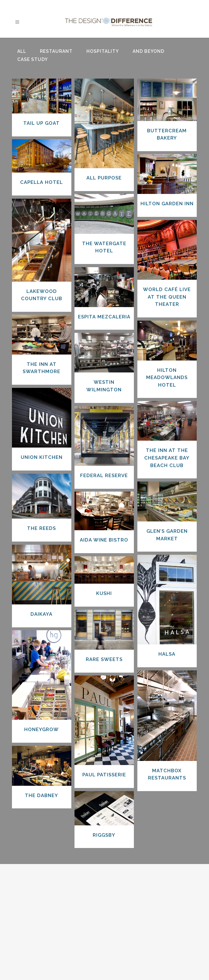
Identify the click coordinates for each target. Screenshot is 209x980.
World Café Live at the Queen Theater (167, 297)
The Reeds (41, 528)
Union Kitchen (42, 457)
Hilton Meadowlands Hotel (167, 378)
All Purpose (104, 178)
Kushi (104, 593)
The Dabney (41, 796)
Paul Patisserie (104, 775)
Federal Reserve (104, 476)
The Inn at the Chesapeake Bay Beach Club (167, 458)
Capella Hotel (41, 182)
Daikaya (41, 614)
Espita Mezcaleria (104, 317)
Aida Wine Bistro (104, 540)
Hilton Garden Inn (167, 204)
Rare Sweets (104, 659)
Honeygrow (41, 729)
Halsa (167, 654)
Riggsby (104, 835)
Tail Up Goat (41, 123)
